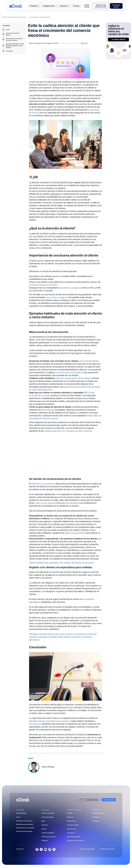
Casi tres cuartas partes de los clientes (74, 378)
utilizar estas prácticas (75, 533)
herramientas (48, 410)
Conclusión (9, 51)
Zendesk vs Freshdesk (24, 821)
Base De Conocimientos (76, 841)
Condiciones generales (87, 849)
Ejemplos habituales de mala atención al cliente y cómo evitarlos (15, 46)
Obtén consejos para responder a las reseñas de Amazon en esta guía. (62, 563)
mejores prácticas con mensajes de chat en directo (68, 431)
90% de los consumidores (43, 484)
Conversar (71, 833)
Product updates (48, 833)
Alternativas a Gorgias (24, 831)
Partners (45, 825)
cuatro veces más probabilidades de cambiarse (57, 503)
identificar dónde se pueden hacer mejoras (49, 721)
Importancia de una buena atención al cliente (14, 39)
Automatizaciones (74, 837)
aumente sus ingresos (71, 288)
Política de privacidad (107, 849)
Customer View (73, 825)
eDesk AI (70, 817)
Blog (43, 821)
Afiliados (45, 841)
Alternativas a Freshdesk (25, 828)
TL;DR (8, 30)
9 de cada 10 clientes (89, 361)
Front (18, 817)
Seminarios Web (47, 817)
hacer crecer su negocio (56, 297)
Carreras (96, 821)
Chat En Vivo (72, 829)
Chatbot (70, 813)
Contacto (96, 817)
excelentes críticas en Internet (43, 285)
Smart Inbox (71, 821)
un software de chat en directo (69, 372)
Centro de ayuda (48, 813)
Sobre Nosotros (98, 813)
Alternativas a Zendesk (25, 824)
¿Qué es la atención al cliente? (13, 34)
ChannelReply (21, 813)
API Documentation (49, 837)
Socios (44, 829)
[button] (87, 6)
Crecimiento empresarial (40, 17)
